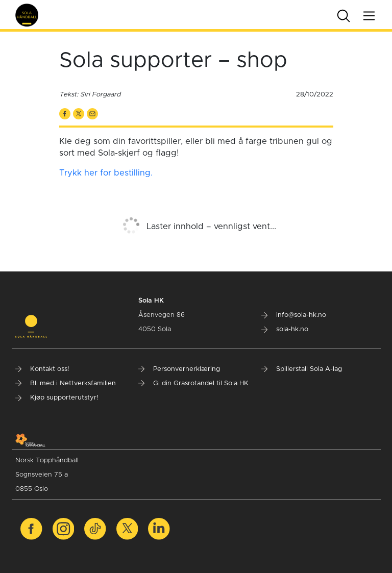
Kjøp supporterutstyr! (57, 398)
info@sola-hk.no (294, 315)
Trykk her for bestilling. (106, 173)
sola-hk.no (285, 329)
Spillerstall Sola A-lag (302, 369)
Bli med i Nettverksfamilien (66, 383)
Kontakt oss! (42, 369)
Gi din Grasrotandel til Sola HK (193, 383)
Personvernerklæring (179, 369)
